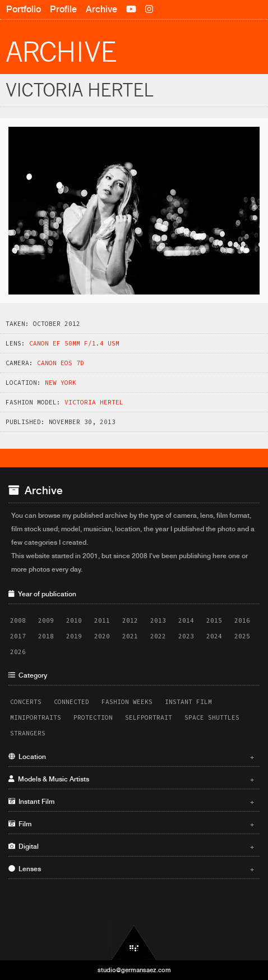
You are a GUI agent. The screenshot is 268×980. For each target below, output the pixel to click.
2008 (18, 620)
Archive (101, 9)
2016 (242, 620)
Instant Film (188, 702)
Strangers (28, 733)
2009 (46, 620)
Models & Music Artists (131, 779)
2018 (46, 636)
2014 (186, 620)
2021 (130, 636)
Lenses (131, 869)
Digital (131, 846)
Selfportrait (149, 717)
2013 (158, 620)
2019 (74, 636)
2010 (74, 620)
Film (131, 824)
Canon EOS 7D (61, 363)
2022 (158, 636)
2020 (102, 636)
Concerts (26, 702)
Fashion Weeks (127, 702)
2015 (214, 620)
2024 (214, 636)
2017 (18, 636)
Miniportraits (36, 717)
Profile (63, 9)
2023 (186, 636)
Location (131, 757)
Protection (93, 717)
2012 (130, 620)
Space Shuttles (212, 717)
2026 (18, 652)
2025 (242, 636)
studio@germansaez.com (134, 970)
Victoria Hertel (94, 402)
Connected (71, 702)
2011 (102, 620)
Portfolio (24, 9)
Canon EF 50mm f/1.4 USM (74, 343)
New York (61, 383)
